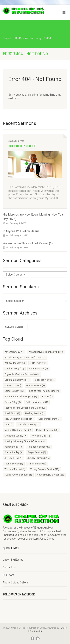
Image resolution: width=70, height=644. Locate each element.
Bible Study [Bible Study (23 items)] (38, 363)
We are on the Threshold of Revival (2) (28, 243)
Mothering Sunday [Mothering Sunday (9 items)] (15, 436)
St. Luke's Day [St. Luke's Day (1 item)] (13, 458)
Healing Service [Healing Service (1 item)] (35, 413)
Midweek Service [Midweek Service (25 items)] (47, 430)
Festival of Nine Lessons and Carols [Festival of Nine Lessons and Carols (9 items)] (25, 408)
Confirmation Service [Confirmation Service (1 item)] (17, 380)
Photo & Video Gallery (15, 583)
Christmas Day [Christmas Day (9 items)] (38, 369)
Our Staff (8, 575)
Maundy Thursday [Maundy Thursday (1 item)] (28, 425)
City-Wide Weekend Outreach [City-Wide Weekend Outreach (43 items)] (22, 374)
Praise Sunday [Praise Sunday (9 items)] (14, 452)
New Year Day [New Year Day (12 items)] (41, 436)
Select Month (15, 327)
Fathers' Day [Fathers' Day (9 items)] (13, 402)
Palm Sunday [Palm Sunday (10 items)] (14, 447)
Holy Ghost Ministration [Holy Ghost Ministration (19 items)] (19, 419)
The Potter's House (22, 146)
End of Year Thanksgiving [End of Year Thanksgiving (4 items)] (44, 391)
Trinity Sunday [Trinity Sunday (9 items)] (37, 464)
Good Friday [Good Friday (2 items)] (12, 413)
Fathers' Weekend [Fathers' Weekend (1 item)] (37, 402)
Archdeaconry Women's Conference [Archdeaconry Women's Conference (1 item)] (25, 358)
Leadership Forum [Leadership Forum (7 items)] (49, 419)
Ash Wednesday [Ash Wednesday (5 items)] (15, 363)
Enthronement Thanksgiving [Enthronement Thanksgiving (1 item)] (21, 397)
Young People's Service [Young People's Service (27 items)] (45, 469)
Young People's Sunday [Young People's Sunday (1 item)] (18, 475)
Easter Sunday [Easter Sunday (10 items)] (14, 391)
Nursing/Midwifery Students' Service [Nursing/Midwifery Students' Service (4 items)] (25, 441)
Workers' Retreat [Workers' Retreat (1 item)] (15, 469)
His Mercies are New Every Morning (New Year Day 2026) (33, 217)
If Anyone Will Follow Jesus (21, 231)
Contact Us (9, 567)
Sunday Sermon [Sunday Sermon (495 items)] (39, 458)
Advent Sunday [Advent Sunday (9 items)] (14, 352)
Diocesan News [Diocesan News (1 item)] (44, 380)
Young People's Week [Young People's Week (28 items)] (51, 475)
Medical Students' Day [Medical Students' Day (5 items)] (18, 430)
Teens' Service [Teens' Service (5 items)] (14, 464)
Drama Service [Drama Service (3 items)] (36, 386)
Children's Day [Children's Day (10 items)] (14, 369)
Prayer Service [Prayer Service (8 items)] (37, 452)
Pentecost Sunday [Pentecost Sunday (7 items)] (39, 447)
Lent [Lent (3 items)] (8, 425)
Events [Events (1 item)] (47, 397)
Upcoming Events (13, 560)
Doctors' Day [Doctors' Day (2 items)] (13, 386)
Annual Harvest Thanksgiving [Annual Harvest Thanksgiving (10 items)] (46, 352)
